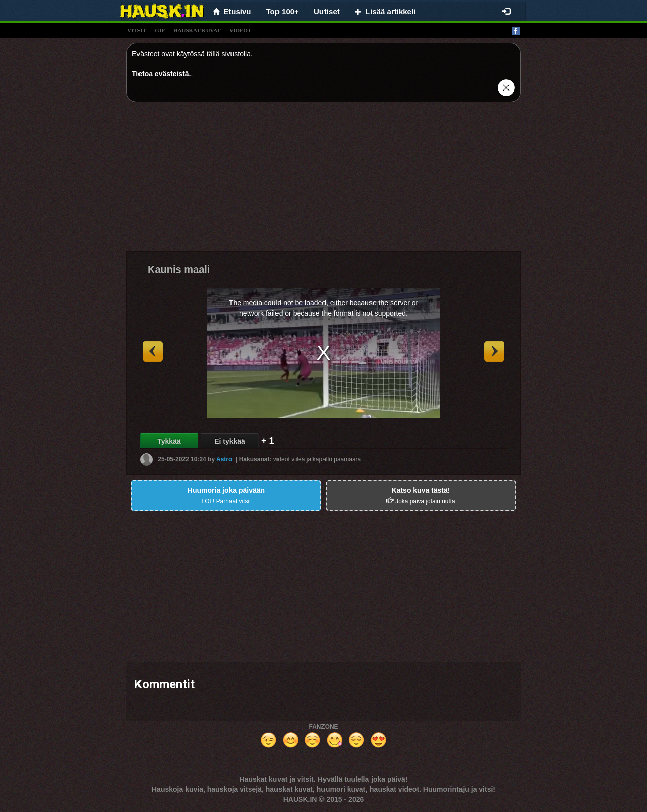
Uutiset (327, 11)
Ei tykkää (230, 441)
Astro (224, 459)
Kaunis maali (179, 269)
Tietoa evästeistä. (161, 74)
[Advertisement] (323, 181)
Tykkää (169, 441)
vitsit (137, 30)
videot (240, 30)
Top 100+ (283, 11)
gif (160, 30)
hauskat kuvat (197, 30)
